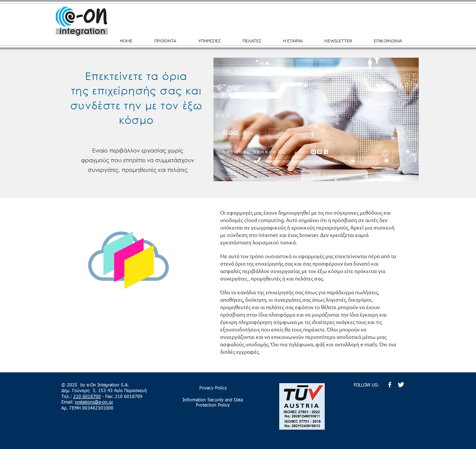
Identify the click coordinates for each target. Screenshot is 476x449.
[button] (215, 41)
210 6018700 (87, 397)
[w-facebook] (390, 385)
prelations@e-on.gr (94, 403)
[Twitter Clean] (401, 385)
